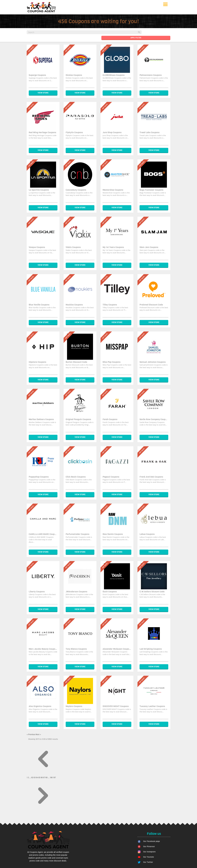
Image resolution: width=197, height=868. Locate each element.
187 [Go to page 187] (54, 778)
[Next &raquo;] (43, 811)
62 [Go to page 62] (32, 778)
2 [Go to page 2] (29, 778)
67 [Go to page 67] (44, 778)
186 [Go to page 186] (52, 778)
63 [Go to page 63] (35, 778)
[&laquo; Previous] (43, 775)
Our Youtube (149, 857)
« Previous (31, 734)
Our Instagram (149, 852)
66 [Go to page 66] (42, 778)
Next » (38, 734)
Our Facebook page (152, 841)
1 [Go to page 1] (27, 778)
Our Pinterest (149, 847)
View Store (43, 93)
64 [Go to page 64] (37, 778)
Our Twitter (148, 862)
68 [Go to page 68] (47, 778)
